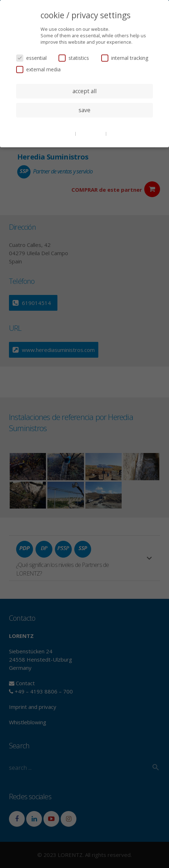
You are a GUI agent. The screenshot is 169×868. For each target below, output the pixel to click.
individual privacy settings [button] (84, 124)
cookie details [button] (60, 133)
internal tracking (125, 58)
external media (38, 69)
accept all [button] (84, 91)
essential (31, 58)
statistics (74, 58)
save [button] (84, 110)
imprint (116, 133)
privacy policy (91, 133)
